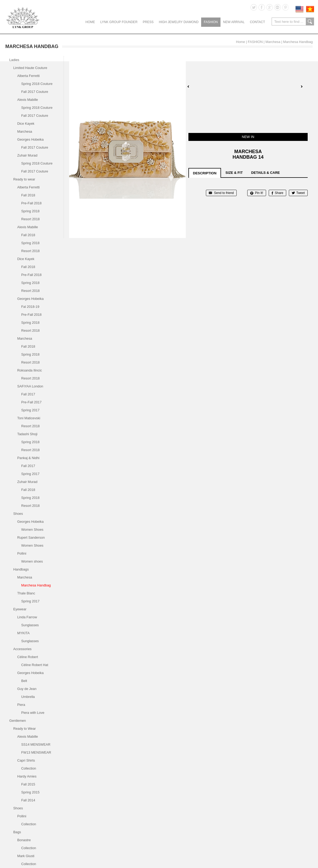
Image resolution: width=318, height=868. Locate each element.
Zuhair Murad (27, 155)
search (310, 21)
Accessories (22, 649)
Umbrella (28, 697)
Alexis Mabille (28, 100)
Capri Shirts (26, 760)
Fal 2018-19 (30, 307)
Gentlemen (18, 721)
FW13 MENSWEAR (36, 752)
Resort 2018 (30, 219)
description (205, 173)
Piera (21, 705)
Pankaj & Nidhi (28, 458)
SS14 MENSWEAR (36, 744)
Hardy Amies (27, 776)
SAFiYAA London (30, 386)
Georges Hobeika (30, 139)
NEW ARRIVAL (234, 22)
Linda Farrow (27, 617)
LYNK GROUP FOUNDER (119, 22)
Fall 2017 (28, 394)
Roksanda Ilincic (30, 370)
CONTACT (257, 22)
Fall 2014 (28, 800)
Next (302, 87)
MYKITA (23, 633)
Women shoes (32, 561)
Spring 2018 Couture (37, 84)
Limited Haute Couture (30, 68)
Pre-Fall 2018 (31, 203)
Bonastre (24, 840)
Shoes (18, 514)
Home (90, 22)
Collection (29, 768)
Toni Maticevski (29, 418)
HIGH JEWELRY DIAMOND (179, 22)
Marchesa (273, 42)
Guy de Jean (27, 689)
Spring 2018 (30, 211)
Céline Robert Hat (35, 665)
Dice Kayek (26, 124)
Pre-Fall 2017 (31, 402)
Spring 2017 (30, 410)
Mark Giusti (26, 856)
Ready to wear (24, 179)
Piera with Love (33, 713)
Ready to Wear (25, 729)
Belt (24, 681)
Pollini (22, 553)
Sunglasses (30, 625)
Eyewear (20, 609)
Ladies (14, 60)
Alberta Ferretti (28, 76)
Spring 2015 (30, 792)
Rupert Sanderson (31, 537)
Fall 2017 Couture (35, 92)
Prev (188, 87)
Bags (17, 832)
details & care (266, 173)
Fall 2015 (28, 784)
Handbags (21, 569)
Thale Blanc (26, 593)
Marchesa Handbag (298, 42)
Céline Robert (28, 657)
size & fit (234, 173)
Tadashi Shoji (27, 434)
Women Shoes (32, 530)
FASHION (211, 22)
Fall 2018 (28, 195)
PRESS (148, 22)
